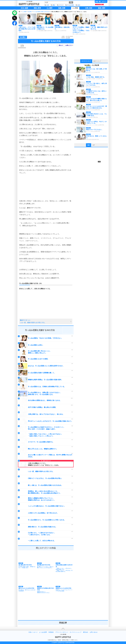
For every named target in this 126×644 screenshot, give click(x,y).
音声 (94, 145)
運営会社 (86, 632)
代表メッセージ (33, 632)
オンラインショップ (76, 632)
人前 (48, 5)
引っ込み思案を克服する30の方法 (41, 12)
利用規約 (51, 632)
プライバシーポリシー (62, 632)
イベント (61, 5)
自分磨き (30, 12)
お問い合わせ (94, 632)
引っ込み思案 (70, 5)
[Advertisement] (46, 187)
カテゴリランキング (86, 61)
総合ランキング (97, 61)
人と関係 (24, 12)
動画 (89, 145)
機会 (54, 5)
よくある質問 (43, 632)
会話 (79, 5)
